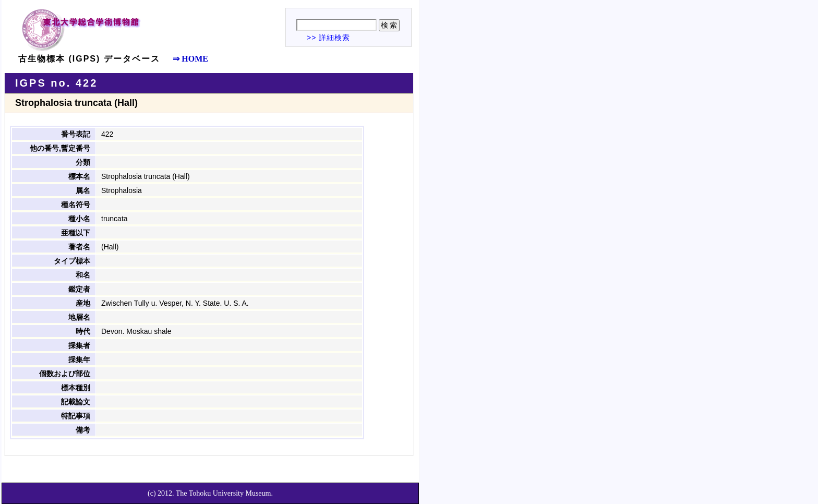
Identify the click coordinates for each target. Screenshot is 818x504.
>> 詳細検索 (328, 38)
